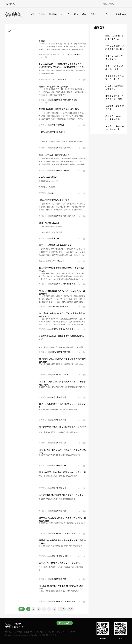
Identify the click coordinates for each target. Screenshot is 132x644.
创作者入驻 (65, 623)
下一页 (62, 609)
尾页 (71, 609)
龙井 (75, 55)
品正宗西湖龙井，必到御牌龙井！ (54, 155)
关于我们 (19, 632)
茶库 (84, 14)
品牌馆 (109, 14)
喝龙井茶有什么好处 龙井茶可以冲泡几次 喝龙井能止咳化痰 (62, 292)
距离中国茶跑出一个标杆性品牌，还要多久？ (115, 99)
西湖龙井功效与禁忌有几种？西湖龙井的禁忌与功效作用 (62, 451)
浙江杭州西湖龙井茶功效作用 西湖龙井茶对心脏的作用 (62, 587)
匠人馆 (94, 14)
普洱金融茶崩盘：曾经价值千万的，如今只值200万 (115, 49)
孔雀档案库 (121, 14)
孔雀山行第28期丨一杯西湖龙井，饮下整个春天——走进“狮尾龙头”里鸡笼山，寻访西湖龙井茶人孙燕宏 (62, 65)
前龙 (68, 352)
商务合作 (61, 632)
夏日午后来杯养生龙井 (49, 223)
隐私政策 (71, 632)
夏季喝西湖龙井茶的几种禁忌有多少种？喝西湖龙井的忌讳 (62, 542)
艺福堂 (62, 125)
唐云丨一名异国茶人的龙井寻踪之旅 (55, 245)
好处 (61, 284)
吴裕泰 (74, 100)
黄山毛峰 (56, 329)
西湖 (61, 100)
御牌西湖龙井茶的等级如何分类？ (54, 200)
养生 (54, 238)
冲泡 (54, 307)
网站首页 (13, 4)
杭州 (61, 602)
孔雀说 (42, 14)
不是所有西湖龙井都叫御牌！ (52, 132)
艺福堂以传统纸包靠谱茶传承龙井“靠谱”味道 (59, 109)
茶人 (59, 261)
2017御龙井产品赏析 (48, 177)
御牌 (68, 148)
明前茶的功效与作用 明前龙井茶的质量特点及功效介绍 (62, 338)
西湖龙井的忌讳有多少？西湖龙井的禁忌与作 (59, 563)
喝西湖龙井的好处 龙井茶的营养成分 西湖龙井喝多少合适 (62, 270)
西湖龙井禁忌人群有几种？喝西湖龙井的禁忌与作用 (62, 472)
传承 (54, 125)
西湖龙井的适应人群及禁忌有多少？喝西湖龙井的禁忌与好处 (62, 360)
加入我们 (40, 632)
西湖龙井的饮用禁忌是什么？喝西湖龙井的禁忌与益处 (62, 406)
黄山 (61, 329)
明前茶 (55, 352)
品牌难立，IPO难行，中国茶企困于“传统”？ (113, 119)
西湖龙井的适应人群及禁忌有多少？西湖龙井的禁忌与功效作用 (62, 383)
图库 (76, 14)
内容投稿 (50, 632)
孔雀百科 (53, 14)
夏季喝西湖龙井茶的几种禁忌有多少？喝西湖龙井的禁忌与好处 (62, 519)
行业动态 (65, 14)
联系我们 (30, 632)
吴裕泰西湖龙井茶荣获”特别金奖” (54, 87)
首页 (32, 14)
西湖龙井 (69, 55)
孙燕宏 (42, 41)
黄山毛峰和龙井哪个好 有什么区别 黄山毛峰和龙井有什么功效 (62, 315)
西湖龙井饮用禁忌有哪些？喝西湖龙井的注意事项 (61, 495)
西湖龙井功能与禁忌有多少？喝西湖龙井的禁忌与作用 (62, 428)
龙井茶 (79, 55)
